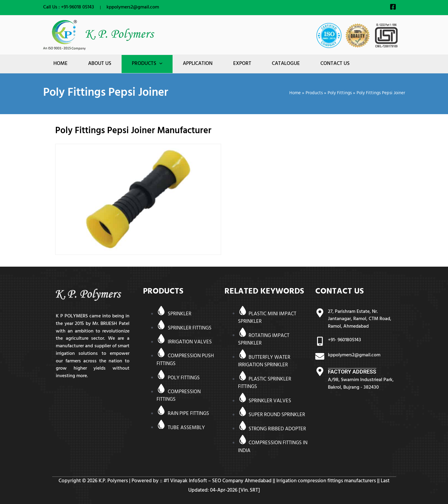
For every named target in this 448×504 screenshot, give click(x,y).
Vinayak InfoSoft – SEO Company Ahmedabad (221, 481)
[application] (159, 64)
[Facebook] (393, 7)
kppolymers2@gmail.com (133, 8)
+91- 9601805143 (345, 340)
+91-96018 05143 (78, 8)
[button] (147, 64)
